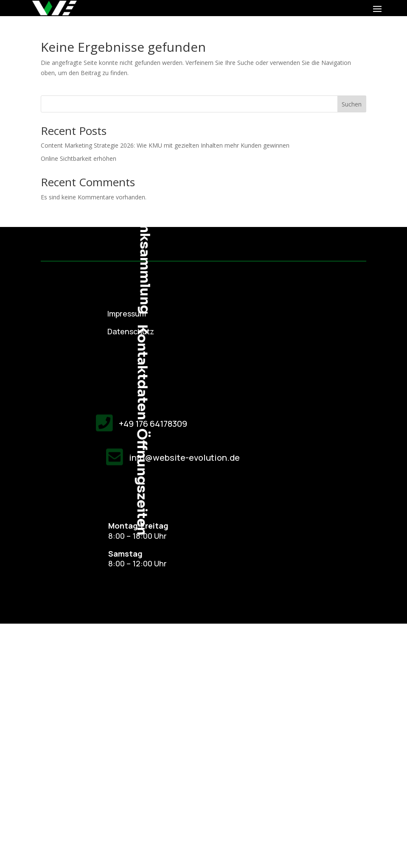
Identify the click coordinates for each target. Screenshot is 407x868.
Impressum (127, 314)
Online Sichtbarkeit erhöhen (79, 158)
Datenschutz (131, 331)
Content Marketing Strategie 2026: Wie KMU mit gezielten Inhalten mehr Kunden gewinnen (165, 145)
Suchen (352, 104)
